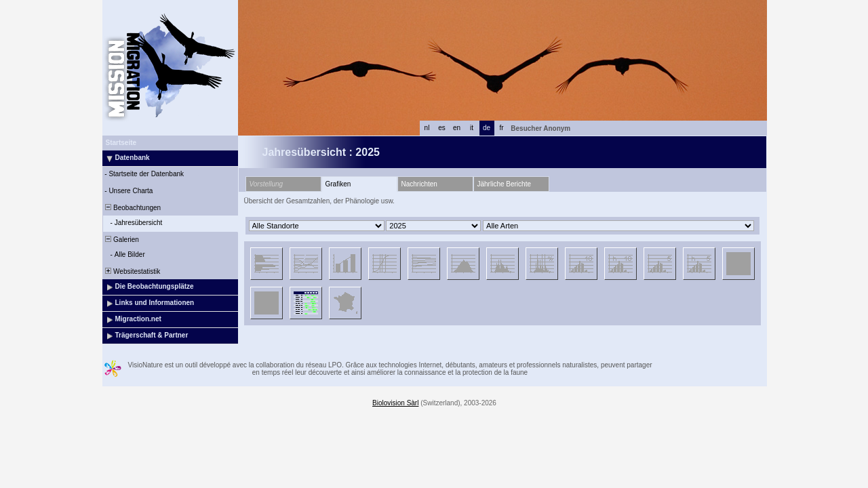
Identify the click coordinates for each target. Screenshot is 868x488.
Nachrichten (419, 184)
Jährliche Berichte (504, 184)
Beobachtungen (133, 208)
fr (501, 128)
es (442, 128)
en (457, 128)
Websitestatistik (132, 271)
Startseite (121, 143)
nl (427, 128)
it (472, 128)
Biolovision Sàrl (395, 403)
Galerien (121, 240)
